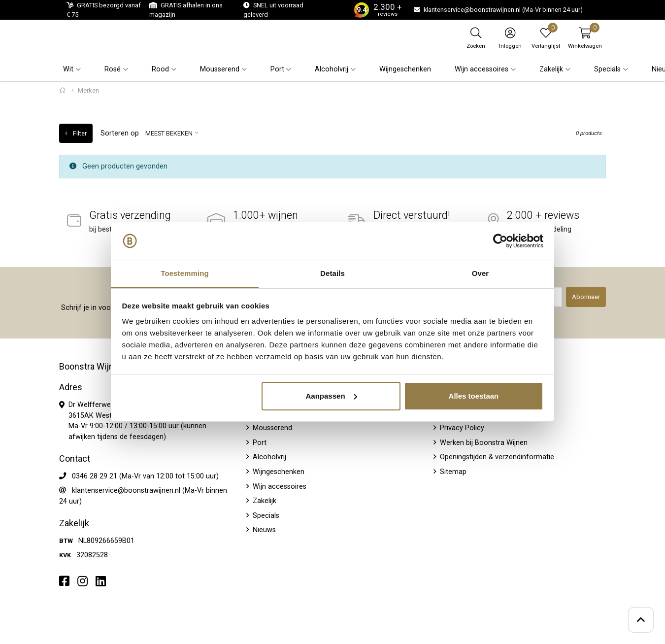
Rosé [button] (113, 69)
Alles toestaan (474, 396)
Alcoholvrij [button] (332, 69)
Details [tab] (332, 273)
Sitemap (452, 472)
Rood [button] (160, 69)
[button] (585, 38)
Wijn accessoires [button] (482, 69)
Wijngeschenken (405, 69)
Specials (265, 516)
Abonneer (586, 297)
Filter (76, 133)
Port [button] (277, 69)
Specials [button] (607, 69)
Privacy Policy (461, 428)
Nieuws (263, 530)
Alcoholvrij (268, 457)
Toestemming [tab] (185, 273)
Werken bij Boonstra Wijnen (483, 443)
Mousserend (271, 428)
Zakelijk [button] (551, 69)
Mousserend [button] (220, 69)
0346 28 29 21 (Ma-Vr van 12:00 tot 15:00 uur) (145, 476)
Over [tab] (481, 273)
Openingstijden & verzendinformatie (496, 457)
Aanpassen (332, 396)
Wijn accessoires (279, 487)
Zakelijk (264, 501)
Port (259, 443)
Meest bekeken (169, 133)
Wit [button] (68, 69)
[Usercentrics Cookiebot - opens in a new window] (500, 241)
